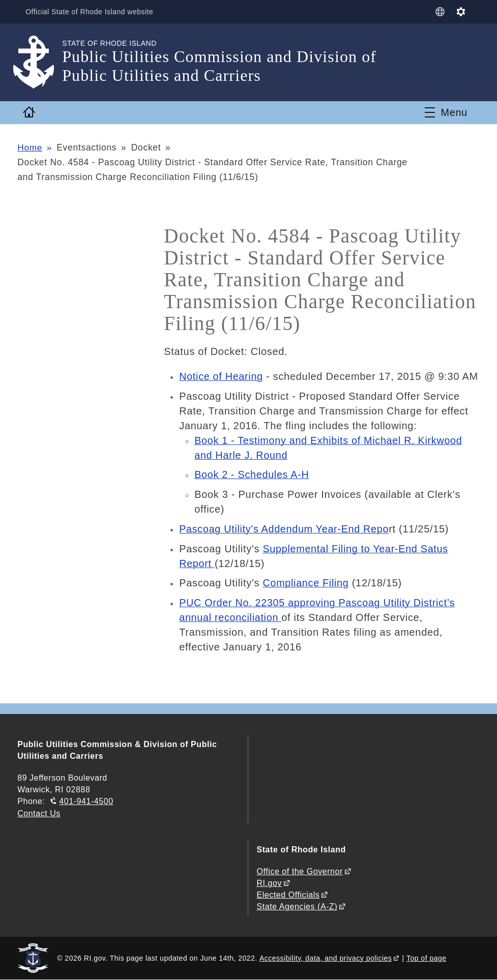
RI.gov (269, 883)
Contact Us (39, 813)
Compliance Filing (306, 583)
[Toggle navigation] (446, 112)
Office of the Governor (299, 871)
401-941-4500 (86, 801)
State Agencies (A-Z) (297, 907)
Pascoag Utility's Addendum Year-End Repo (285, 529)
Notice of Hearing (221, 376)
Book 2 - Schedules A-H (252, 474)
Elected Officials (288, 895)
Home (30, 147)
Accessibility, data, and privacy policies (326, 958)
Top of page (427, 958)
